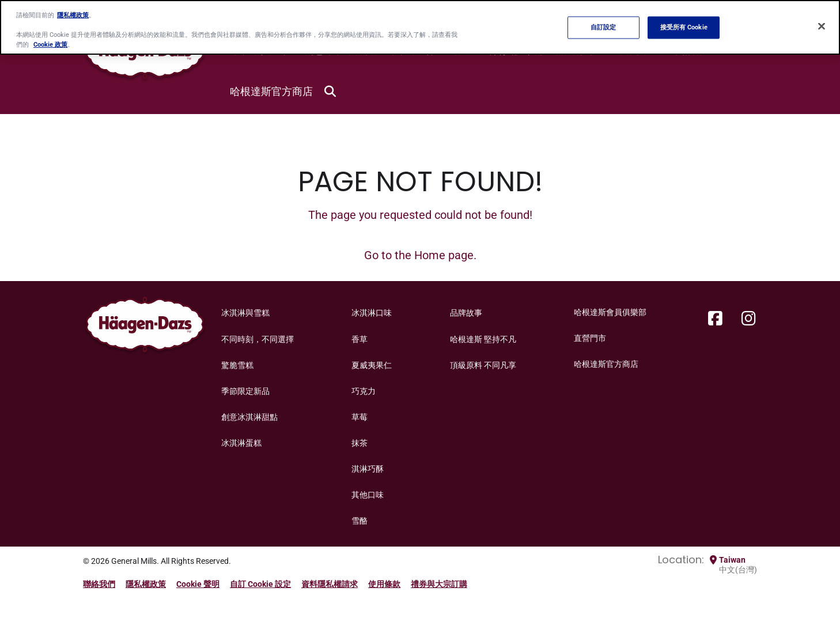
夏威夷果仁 (372, 365)
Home (430, 255)
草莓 (360, 417)
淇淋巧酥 (368, 469)
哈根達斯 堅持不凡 (483, 339)
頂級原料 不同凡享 (483, 365)
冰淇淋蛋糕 (241, 443)
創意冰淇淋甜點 (249, 417)
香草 (360, 339)
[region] (420, 27)
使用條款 (384, 584)
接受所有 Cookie (684, 27)
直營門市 (590, 338)
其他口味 (368, 495)
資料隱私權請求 (330, 584)
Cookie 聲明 (198, 584)
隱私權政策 (146, 584)
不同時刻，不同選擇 (258, 339)
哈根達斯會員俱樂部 (610, 312)
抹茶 (360, 443)
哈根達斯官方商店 (271, 91)
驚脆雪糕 (237, 365)
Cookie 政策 (50, 44)
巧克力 (364, 391)
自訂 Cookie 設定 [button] (260, 584)
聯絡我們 (99, 584)
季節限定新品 (245, 391)
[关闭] (822, 26)
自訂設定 (603, 27)
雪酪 (360, 521)
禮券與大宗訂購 (439, 584)
